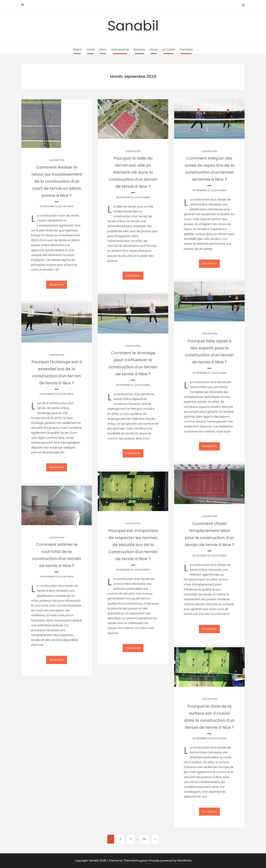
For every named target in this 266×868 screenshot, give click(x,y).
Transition (186, 49)
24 (144, 839)
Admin (70, 206)
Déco (103, 49)
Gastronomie (120, 49)
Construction (57, 160)
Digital (77, 49)
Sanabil (133, 26)
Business (140, 49)
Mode (154, 49)
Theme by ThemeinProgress (128, 861)
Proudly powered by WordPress (171, 861)
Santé (90, 49)
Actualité (169, 49)
